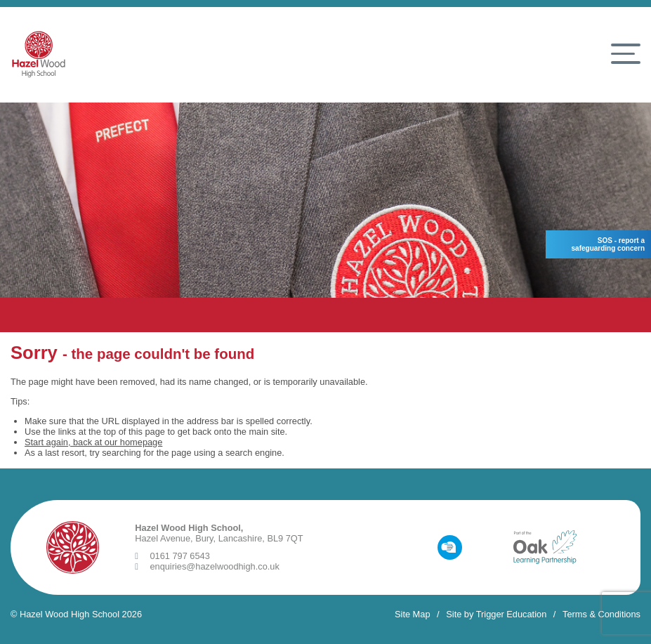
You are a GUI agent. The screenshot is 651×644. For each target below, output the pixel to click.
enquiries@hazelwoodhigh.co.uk (207, 566)
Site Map (413, 614)
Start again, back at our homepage (93, 442)
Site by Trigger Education (496, 614)
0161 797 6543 (172, 556)
